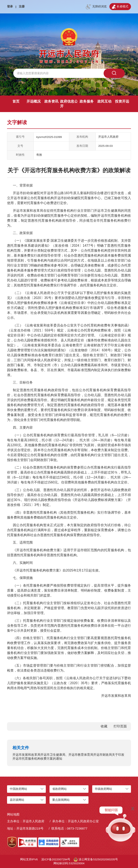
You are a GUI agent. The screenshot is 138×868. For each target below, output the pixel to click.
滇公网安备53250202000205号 (96, 860)
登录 (10, 7)
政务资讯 (51, 101)
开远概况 (34, 101)
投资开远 (122, 101)
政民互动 (104, 101)
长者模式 (120, 7)
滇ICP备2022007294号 (56, 859)
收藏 (104, 726)
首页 (16, 101)
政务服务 (87, 101)
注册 (22, 7)
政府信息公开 (69, 104)
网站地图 (13, 814)
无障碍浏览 (96, 7)
